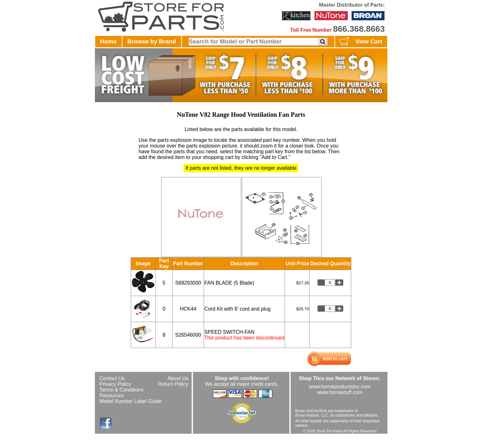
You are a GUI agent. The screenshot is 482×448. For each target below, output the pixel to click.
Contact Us (112, 378)
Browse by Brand (152, 41)
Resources (112, 395)
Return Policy (173, 384)
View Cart (360, 42)
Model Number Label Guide (131, 401)
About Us (178, 378)
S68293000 (188, 283)
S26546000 (188, 335)
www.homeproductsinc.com (340, 387)
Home (109, 41)
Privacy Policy (116, 384)
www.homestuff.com (340, 392)
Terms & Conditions (122, 390)
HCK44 (188, 309)
